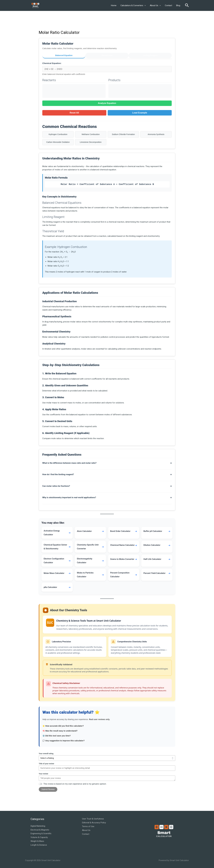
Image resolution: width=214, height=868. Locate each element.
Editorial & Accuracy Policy (94, 822)
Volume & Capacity (39, 837)
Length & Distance (39, 845)
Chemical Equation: (52, 63)
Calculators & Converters (133, 5)
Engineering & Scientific (41, 833)
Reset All (74, 112)
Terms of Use (88, 826)
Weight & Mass (37, 841)
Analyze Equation (107, 102)
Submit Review (48, 789)
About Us (155, 5)
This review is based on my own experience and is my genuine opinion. (75, 784)
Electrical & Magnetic (40, 830)
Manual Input (107, 55)
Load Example (140, 112)
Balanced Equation (64, 55)
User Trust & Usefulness (93, 819)
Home (114, 5)
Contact (168, 5)
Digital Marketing (38, 826)
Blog (178, 5)
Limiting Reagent (150, 55)
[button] (144, 5)
